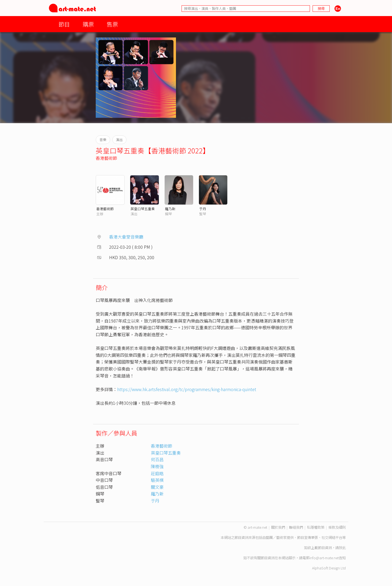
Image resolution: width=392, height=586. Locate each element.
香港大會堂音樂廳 (126, 237)
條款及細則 (337, 527)
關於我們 (278, 527)
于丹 (203, 209)
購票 (88, 24)
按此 (342, 548)
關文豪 (157, 487)
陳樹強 (157, 466)
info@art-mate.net (324, 558)
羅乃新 (170, 209)
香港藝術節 (106, 158)
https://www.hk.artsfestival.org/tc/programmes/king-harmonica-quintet (187, 389)
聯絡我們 (296, 527)
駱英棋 (157, 480)
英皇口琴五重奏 (143, 209)
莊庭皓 (157, 473)
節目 (64, 24)
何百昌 (157, 459)
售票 (112, 24)
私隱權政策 (316, 527)
